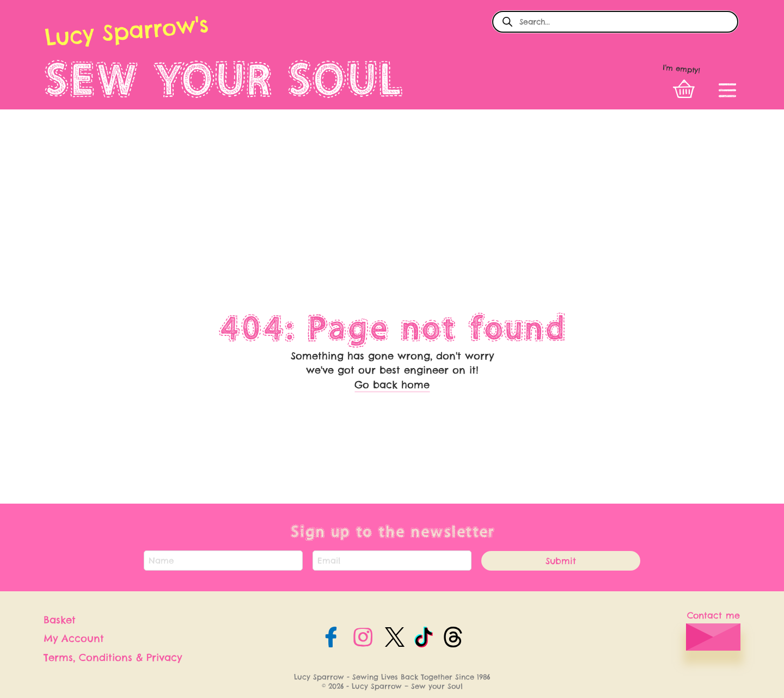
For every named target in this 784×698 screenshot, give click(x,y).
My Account (74, 638)
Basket (60, 620)
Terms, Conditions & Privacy (113, 657)
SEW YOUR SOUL (223, 79)
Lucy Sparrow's (126, 31)
